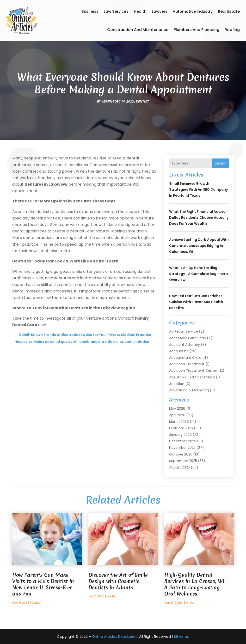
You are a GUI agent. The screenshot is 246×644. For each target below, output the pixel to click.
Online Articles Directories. (115, 636)
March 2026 (179, 422)
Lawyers (160, 11)
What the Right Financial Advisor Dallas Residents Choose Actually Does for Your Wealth (199, 218)
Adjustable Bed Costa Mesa (192, 377)
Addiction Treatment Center (193, 371)
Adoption (177, 384)
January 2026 (180, 435)
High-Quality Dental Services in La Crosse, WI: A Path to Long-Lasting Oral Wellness (195, 584)
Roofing (232, 30)
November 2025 (182, 448)
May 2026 (177, 408)
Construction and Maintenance (138, 30)
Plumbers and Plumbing (197, 30)
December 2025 (183, 441)
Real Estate (229, 11)
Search (221, 163)
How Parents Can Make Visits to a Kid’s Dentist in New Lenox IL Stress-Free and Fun (43, 584)
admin (107, 101)
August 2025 (179, 467)
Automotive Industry (193, 11)
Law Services (116, 11)
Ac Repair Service (184, 331)
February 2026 (181, 428)
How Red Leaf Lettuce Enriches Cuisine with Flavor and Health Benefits (196, 302)
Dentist (142, 101)
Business (90, 11)
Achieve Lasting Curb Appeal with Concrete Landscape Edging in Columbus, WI (199, 246)
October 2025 (181, 454)
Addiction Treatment (187, 364)
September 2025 (183, 461)
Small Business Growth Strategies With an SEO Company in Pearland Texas (198, 189)
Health (140, 11)
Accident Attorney (184, 345)
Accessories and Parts (188, 338)
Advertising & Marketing (189, 390)
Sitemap (182, 636)
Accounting (179, 351)
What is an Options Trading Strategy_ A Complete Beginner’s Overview (199, 274)
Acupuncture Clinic (185, 358)
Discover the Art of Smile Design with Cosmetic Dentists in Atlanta (118, 581)
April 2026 (177, 415)
